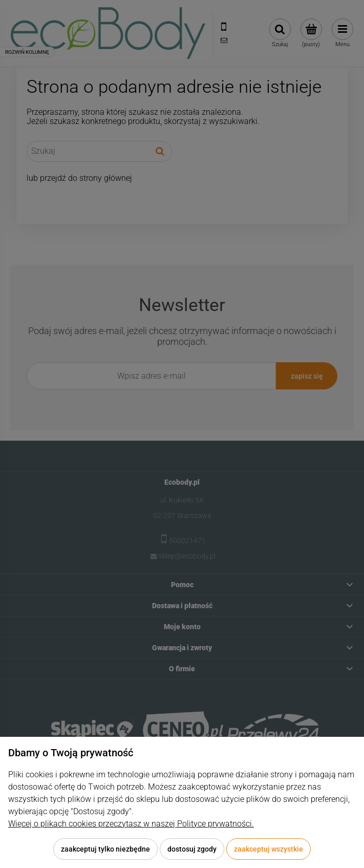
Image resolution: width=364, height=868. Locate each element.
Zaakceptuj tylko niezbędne (105, 849)
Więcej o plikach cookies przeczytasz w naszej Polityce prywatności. (131, 824)
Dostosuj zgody (192, 849)
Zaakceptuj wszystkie (269, 849)
